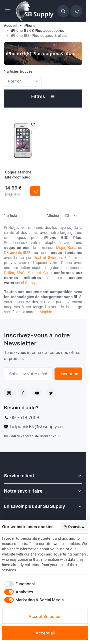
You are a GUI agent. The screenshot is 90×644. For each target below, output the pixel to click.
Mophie (46, 312)
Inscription (68, 374)
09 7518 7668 (25, 418)
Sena (72, 248)
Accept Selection (45, 616)
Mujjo (61, 248)
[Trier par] (23, 81)
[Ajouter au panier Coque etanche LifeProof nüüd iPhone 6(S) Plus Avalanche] (35, 191)
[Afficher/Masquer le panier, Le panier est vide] (76, 11)
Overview (74, 527)
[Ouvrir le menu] (9, 11)
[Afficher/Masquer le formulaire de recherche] (63, 11)
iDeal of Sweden (47, 258)
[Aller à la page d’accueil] (10, 26)
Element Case (40, 273)
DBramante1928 (17, 253)
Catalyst (32, 283)
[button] (43, 97)
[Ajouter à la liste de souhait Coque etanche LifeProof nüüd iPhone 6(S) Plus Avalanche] (33, 125)
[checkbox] (18, 584)
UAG (21, 273)
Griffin (9, 273)
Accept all (45, 633)
